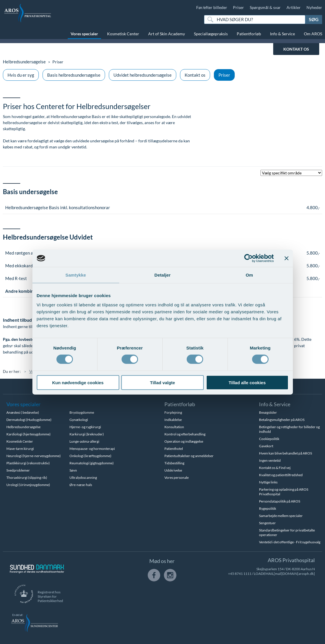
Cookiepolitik (269, 439)
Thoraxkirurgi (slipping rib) (27, 478)
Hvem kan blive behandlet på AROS (285, 453)
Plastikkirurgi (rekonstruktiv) (28, 463)
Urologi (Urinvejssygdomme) (28, 485)
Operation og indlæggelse (184, 441)
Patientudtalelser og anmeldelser (189, 456)
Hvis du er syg (21, 75)
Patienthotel (174, 449)
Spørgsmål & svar (265, 7)
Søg (314, 19)
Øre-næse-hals (81, 485)
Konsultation (174, 427)
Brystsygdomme (82, 412)
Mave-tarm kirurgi (20, 449)
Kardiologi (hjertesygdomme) (29, 434)
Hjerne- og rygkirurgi (85, 427)
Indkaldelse (173, 420)
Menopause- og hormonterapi (92, 449)
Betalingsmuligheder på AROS (282, 420)
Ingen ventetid (270, 460)
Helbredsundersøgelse (23, 62)
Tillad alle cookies (247, 382)
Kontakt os (195, 75)
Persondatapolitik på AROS (280, 501)
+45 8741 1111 (240, 574)
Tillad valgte (162, 382)
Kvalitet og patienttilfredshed (281, 475)
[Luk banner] (287, 258)
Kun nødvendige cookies (78, 382)
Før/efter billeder (212, 7)
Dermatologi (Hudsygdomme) (29, 420)
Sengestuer (267, 523)
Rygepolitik (268, 508)
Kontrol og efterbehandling (185, 434)
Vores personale (177, 478)
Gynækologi (79, 420)
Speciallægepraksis (211, 34)
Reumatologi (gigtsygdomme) (92, 463)
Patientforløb (249, 34)
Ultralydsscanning (83, 478)
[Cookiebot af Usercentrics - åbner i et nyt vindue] (248, 258)
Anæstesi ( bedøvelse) (23, 412)
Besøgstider (268, 412)
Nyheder (314, 7)
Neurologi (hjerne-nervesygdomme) (34, 456)
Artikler (294, 7)
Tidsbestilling (174, 463)
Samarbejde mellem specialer (281, 516)
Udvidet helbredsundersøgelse (143, 75)
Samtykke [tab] (76, 275)
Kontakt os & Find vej (275, 468)
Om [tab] (249, 275)
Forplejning (173, 412)
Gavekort (266, 446)
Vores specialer (84, 34)
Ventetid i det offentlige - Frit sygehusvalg (290, 542)
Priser (238, 7)
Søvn (73, 470)
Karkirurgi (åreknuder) (87, 434)
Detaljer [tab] (163, 275)
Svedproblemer (18, 470)
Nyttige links (268, 482)
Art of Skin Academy (167, 34)
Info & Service (282, 34)
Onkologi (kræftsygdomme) (90, 456)
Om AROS (313, 34)
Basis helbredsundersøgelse (74, 75)
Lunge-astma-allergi (84, 441)
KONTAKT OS (296, 49)
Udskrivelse (173, 470)
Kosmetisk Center (123, 34)
